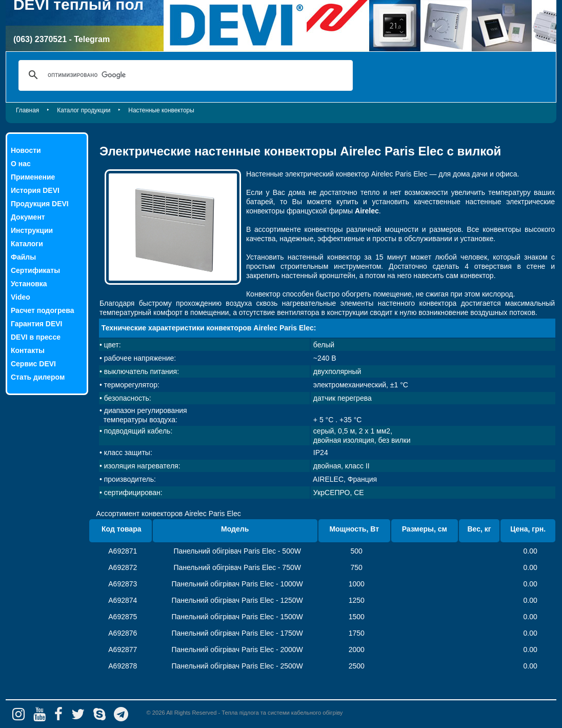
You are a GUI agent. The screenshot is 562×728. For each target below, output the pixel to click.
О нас (21, 164)
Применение (33, 177)
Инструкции (32, 230)
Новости (26, 150)
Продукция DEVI (40, 204)
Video (21, 297)
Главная (27, 110)
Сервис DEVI (33, 364)
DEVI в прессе (36, 337)
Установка (29, 284)
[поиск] (184, 75)
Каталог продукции (84, 110)
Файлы (23, 257)
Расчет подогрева (42, 310)
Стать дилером (38, 377)
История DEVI (35, 190)
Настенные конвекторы (161, 110)
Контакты (28, 350)
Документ (28, 217)
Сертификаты (35, 270)
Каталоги (27, 244)
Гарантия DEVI (37, 324)
